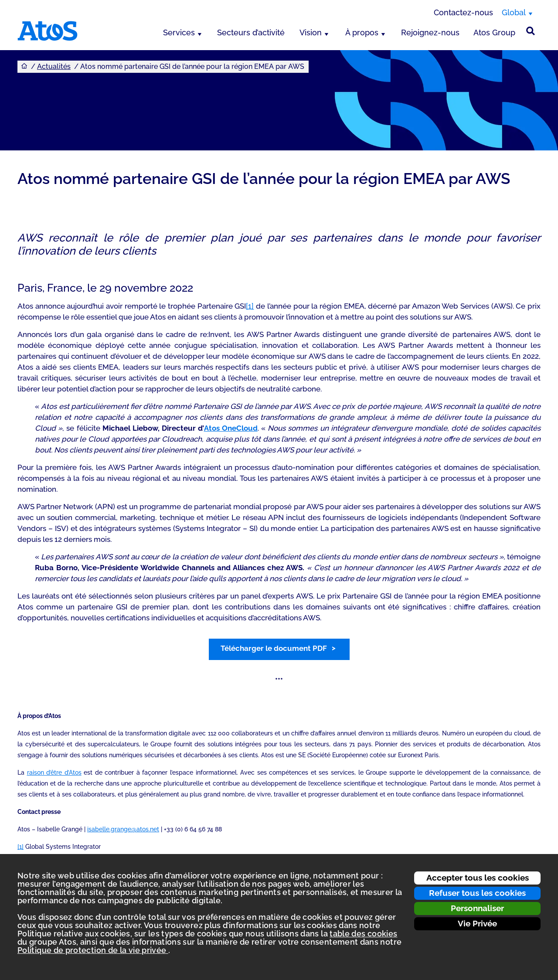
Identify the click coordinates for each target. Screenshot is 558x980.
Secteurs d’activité (251, 32)
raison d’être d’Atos (54, 772)
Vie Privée (477, 923)
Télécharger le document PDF (274, 648)
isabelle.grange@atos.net (123, 829)
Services (179, 32)
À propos (362, 32)
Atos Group (494, 32)
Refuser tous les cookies (477, 893)
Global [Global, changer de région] (514, 12)
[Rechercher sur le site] (531, 31)
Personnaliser (477, 908)
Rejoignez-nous (430, 32)
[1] (250, 306)
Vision (311, 32)
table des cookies (363, 934)
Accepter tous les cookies (478, 878)
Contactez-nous (463, 12)
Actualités (54, 66)
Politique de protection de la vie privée (93, 950)
